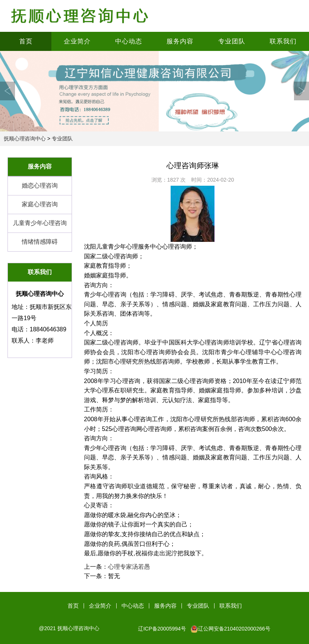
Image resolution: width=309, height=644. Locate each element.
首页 (26, 41)
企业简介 (77, 41)
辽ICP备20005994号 (162, 629)
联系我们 (283, 41)
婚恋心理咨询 (40, 186)
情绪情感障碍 (40, 242)
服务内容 (180, 41)
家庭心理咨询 (40, 204)
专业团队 (232, 41)
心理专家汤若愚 (129, 567)
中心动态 (129, 41)
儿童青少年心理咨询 (40, 223)
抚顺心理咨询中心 (25, 139)
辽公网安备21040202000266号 (230, 629)
